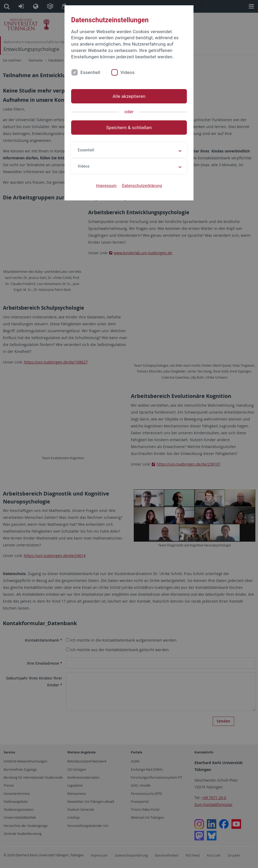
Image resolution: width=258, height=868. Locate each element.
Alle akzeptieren (129, 96)
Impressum (106, 186)
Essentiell (90, 72)
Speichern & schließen (129, 128)
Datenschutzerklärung (142, 186)
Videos (128, 72)
